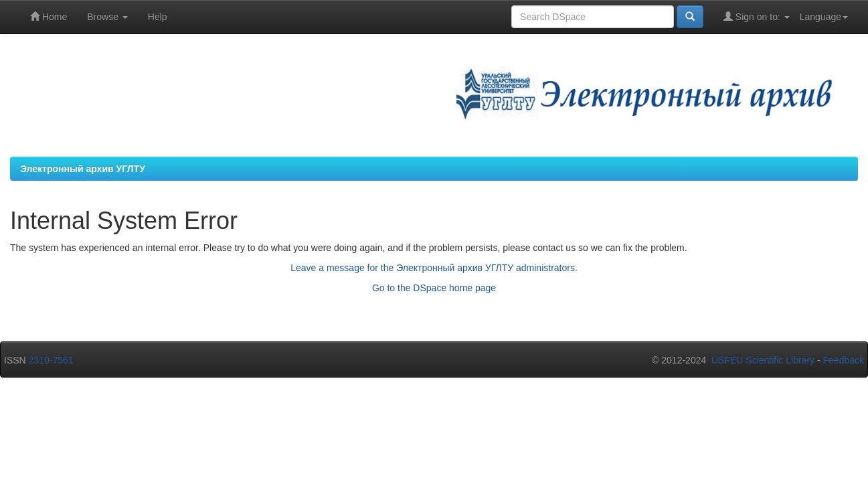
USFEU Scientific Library (763, 360)
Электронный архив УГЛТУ (83, 169)
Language (824, 17)
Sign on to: (757, 16)
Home (49, 16)
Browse (107, 17)
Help (158, 17)
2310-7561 (51, 360)
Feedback (844, 360)
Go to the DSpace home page (434, 288)
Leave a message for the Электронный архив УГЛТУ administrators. (434, 268)
